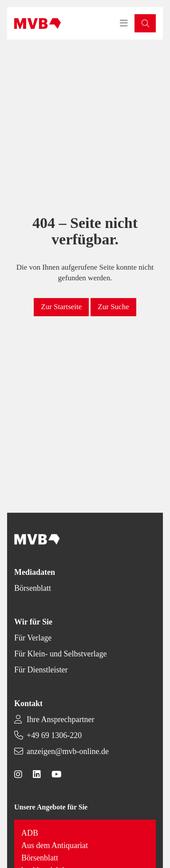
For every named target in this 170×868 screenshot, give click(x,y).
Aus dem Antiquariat (55, 845)
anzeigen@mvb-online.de (68, 751)
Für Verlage (33, 638)
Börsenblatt (33, 588)
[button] (145, 23)
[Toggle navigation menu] (124, 24)
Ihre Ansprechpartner (60, 719)
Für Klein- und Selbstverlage (60, 654)
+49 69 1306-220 (54, 735)
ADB (30, 833)
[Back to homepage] (38, 24)
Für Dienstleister (41, 670)
